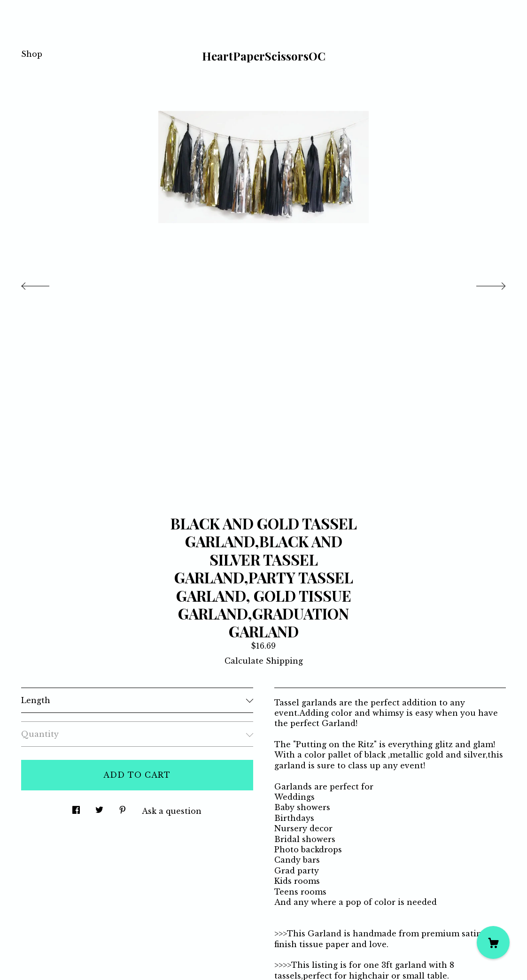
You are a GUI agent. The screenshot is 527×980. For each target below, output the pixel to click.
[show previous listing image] (45, 283)
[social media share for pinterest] (123, 808)
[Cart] (493, 942)
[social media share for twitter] (99, 808)
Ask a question (172, 811)
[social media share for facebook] (76, 808)
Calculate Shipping (264, 661)
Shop (32, 54)
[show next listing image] (482, 283)
